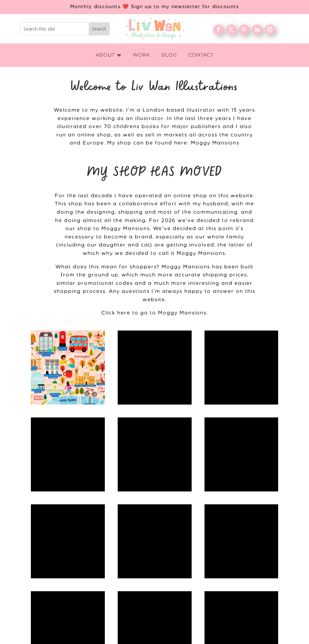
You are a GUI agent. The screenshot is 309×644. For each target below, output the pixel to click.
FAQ (228, 560)
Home (228, 519)
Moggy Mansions (215, 143)
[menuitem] (109, 55)
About (228, 539)
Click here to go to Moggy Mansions (154, 313)
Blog (228, 550)
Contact (228, 571)
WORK (228, 529)
